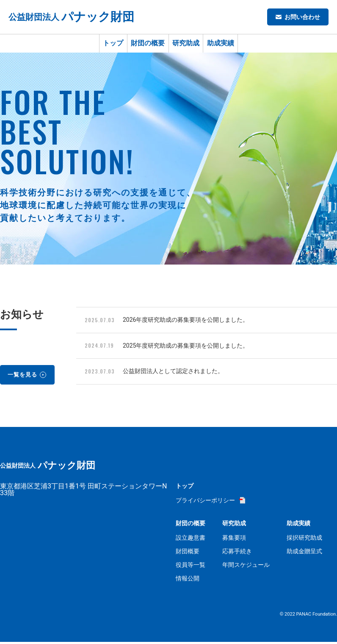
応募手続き (237, 553)
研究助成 (193, 44)
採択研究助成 (304, 540)
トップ (93, 44)
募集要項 (234, 540)
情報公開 (188, 580)
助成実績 (240, 44)
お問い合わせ (302, 17)
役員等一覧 (191, 567)
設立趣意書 (191, 540)
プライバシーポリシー (205, 502)
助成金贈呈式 (304, 553)
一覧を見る (24, 376)
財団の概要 (141, 44)
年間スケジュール (246, 567)
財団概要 (188, 553)
